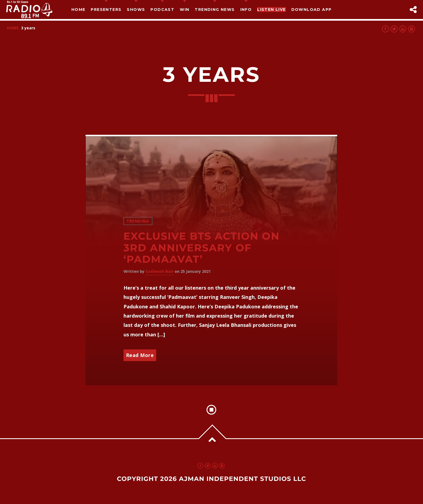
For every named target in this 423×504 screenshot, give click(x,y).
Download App (312, 10)
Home (78, 10)
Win (184, 10)
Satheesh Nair (160, 271)
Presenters (106, 10)
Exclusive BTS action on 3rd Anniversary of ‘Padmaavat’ (202, 248)
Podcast (162, 10)
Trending (138, 221)
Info (246, 10)
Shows (136, 10)
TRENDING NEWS (215, 10)
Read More (140, 355)
